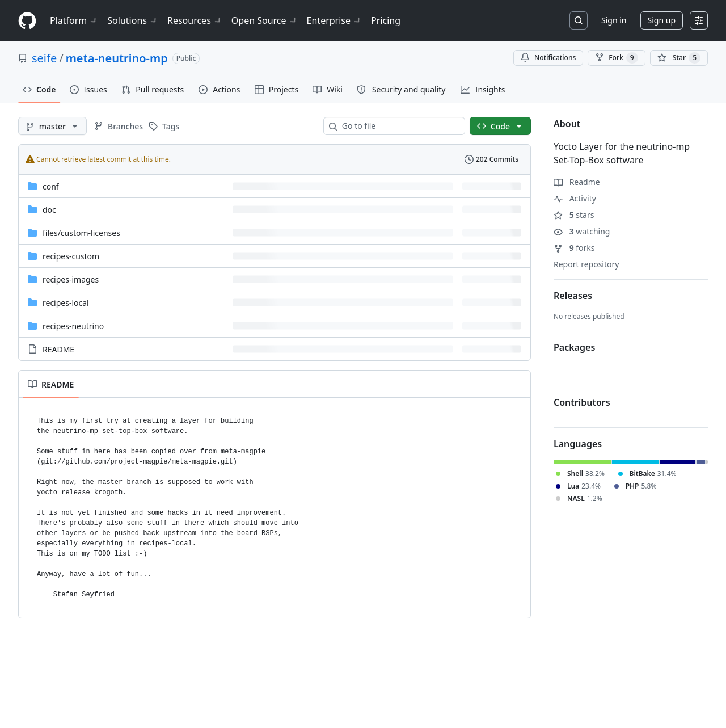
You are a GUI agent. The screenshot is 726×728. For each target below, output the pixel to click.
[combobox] (399, 126)
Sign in (614, 20)
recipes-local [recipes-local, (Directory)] (66, 303)
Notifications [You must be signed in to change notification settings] (548, 58)
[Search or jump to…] (579, 20)
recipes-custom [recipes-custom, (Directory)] (71, 256)
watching (582, 231)
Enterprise (334, 20)
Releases (573, 296)
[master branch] (52, 126)
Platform (74, 20)
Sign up (662, 20)
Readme (577, 182)
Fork (616, 58)
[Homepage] (27, 21)
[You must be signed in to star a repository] (679, 58)
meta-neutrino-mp (117, 58)
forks (574, 248)
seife (44, 58)
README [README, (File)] (58, 349)
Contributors (582, 402)
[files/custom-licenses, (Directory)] (81, 233)
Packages (574, 347)
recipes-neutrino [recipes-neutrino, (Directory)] (73, 326)
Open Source (265, 20)
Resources (195, 20)
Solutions (133, 20)
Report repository (586, 264)
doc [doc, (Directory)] (49, 210)
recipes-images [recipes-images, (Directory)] (71, 279)
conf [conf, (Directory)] (51, 186)
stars (574, 215)
